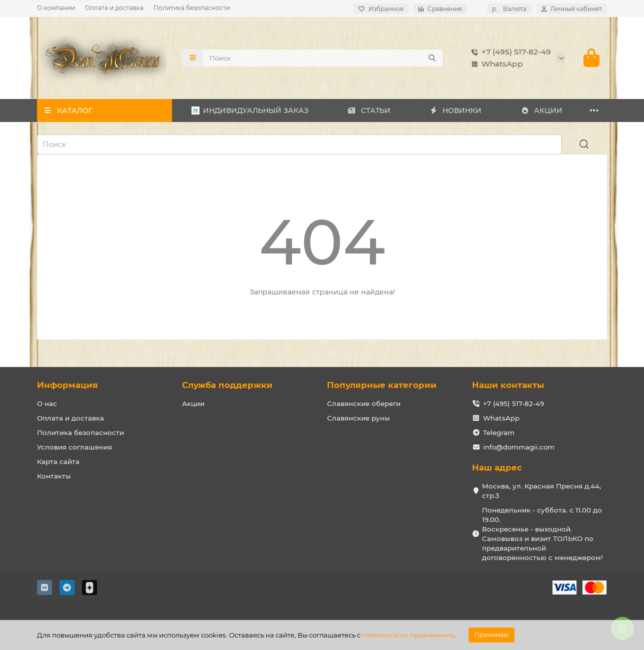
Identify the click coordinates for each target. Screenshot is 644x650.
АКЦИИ (542, 110)
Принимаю (491, 635)
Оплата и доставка (114, 8)
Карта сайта (58, 461)
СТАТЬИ (369, 110)
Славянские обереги (364, 403)
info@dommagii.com (519, 447)
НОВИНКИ (455, 110)
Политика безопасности (192, 8)
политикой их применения (408, 635)
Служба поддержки (227, 385)
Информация (67, 385)
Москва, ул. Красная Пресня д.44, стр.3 (541, 491)
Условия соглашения (74, 447)
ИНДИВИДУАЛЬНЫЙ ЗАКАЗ (250, 110)
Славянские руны (358, 418)
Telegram (499, 432)
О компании (56, 8)
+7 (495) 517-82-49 (509, 52)
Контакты (54, 476)
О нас (47, 403)
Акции (193, 403)
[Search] (323, 58)
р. (509, 9)
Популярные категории (382, 385)
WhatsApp (495, 64)
